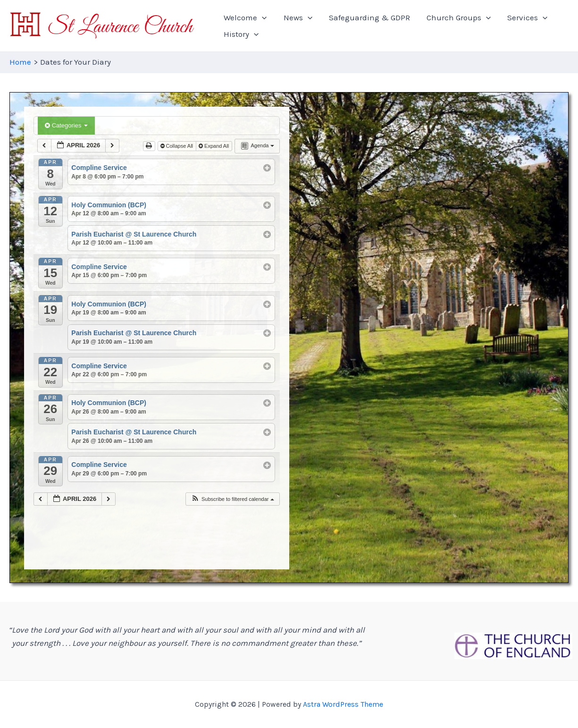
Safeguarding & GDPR (355, 26)
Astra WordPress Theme (343, 704)
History (546, 26)
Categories (66, 125)
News (291, 26)
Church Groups (437, 26)
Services (499, 26)
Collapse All (178, 146)
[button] (232, 499)
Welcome (246, 26)
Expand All (214, 146)
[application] (262, 26)
